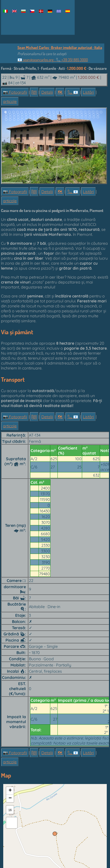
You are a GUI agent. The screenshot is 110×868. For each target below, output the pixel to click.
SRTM (8, 819)
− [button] (10, 736)
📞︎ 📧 (73, 92)
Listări (88, 92)
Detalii (47, 92)
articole (10, 101)
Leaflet (9, 814)
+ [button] (10, 728)
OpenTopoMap (40, 819)
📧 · (53, 60)
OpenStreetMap (88, 814)
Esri (59, 814)
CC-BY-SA (56, 819)
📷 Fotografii (15, 92)
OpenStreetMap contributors (35, 814)
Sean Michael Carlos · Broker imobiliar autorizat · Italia (60, 47)
